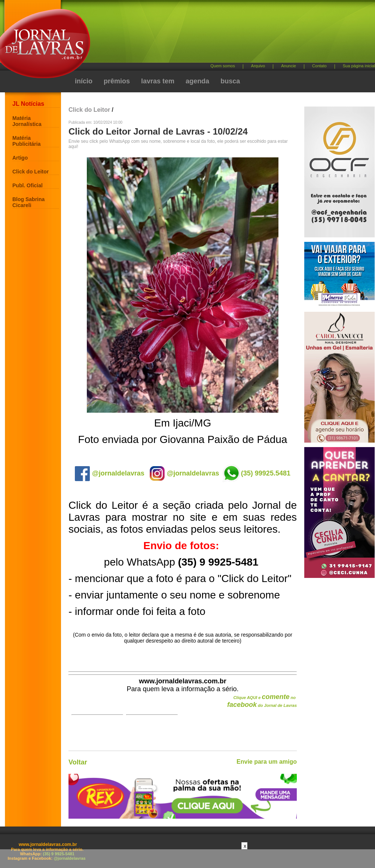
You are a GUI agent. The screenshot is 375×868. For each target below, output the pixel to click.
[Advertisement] (199, 64)
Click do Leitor (31, 172)
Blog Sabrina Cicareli (28, 202)
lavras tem (158, 81)
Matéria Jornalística (27, 121)
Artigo (20, 158)
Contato (319, 66)
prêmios (117, 81)
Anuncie (289, 66)
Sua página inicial (359, 66)
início (84, 81)
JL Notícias (28, 104)
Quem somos (222, 66)
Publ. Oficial (28, 185)
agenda (197, 81)
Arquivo (258, 66)
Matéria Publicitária (26, 141)
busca (230, 81)
